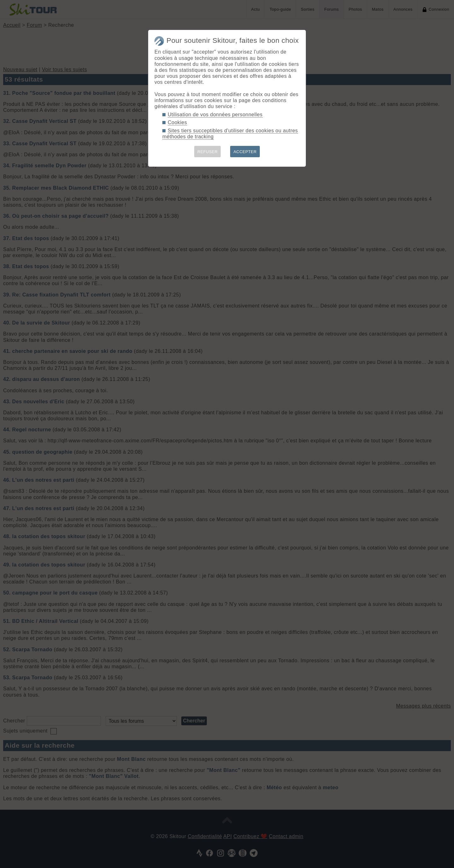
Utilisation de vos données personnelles (215, 115)
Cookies (177, 122)
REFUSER (208, 152)
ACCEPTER (245, 152)
